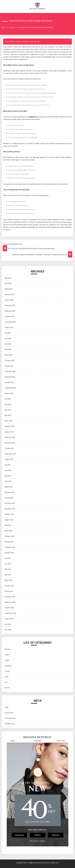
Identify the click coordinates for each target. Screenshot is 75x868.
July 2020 (8, 624)
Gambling (8, 666)
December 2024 (10, 371)
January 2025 (9, 366)
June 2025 (8, 338)
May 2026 (8, 278)
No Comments (36, 42)
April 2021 (8, 575)
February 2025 (9, 360)
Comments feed (10, 718)
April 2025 (8, 349)
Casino (7, 655)
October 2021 (9, 553)
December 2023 (10, 437)
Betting (7, 649)
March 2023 (9, 487)
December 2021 (10, 547)
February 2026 (9, 294)
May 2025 (8, 344)
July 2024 (8, 399)
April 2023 (8, 481)
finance (7, 660)
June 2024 (8, 404)
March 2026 (9, 289)
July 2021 (8, 558)
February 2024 (9, 426)
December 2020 (10, 597)
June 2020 (8, 630)
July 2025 (8, 333)
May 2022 (8, 525)
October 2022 (9, 514)
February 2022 (9, 536)
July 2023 (8, 465)
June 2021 (8, 564)
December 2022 (10, 503)
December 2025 (10, 305)
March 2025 (9, 355)
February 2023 (9, 492)
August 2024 (9, 393)
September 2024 (10, 388)
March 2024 (9, 421)
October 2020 (9, 608)
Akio (8, 42)
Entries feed (9, 713)
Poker (7, 677)
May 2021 (8, 569)
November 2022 (10, 509)
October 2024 (9, 382)
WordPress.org (10, 724)
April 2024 (8, 415)
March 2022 (9, 531)
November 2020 (10, 602)
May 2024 (8, 410)
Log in (7, 707)
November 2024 (10, 377)
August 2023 (9, 459)
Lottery (26, 42)
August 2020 (9, 619)
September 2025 (10, 322)
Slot (6, 682)
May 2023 (8, 476)
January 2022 (9, 542)
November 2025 (10, 311)
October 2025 (9, 316)
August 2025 (9, 327)
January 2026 (9, 300)
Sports (7, 688)
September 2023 (10, 454)
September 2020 (10, 613)
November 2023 (10, 443)
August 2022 (9, 520)
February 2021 (9, 586)
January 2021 (9, 591)
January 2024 (9, 432)
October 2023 (9, 448)
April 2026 (8, 283)
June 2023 (8, 470)
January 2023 (9, 498)
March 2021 (9, 580)
